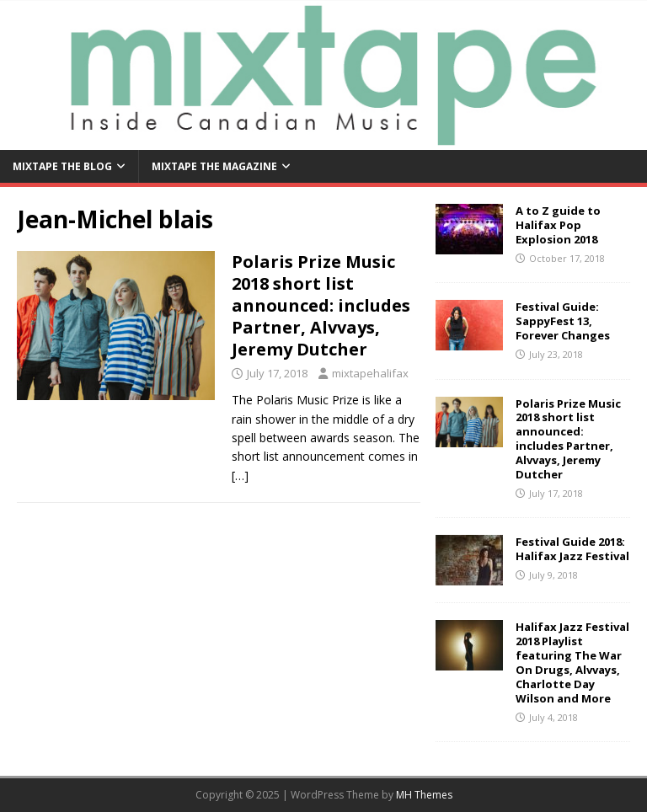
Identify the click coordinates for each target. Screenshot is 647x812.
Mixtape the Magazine (214, 166)
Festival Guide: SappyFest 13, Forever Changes (563, 321)
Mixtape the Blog (62, 166)
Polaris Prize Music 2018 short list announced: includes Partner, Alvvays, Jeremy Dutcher (321, 305)
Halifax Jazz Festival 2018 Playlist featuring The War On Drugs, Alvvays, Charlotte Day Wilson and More (572, 662)
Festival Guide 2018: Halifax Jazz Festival (572, 549)
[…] (240, 475)
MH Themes (424, 795)
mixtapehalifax (370, 373)
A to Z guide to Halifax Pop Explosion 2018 (558, 225)
